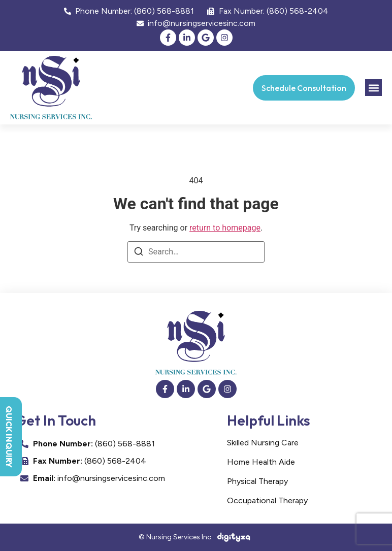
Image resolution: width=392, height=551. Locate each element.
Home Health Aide (261, 462)
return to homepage (225, 228)
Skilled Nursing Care (263, 443)
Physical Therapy (257, 481)
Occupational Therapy (267, 500)
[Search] (139, 253)
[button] (373, 88)
